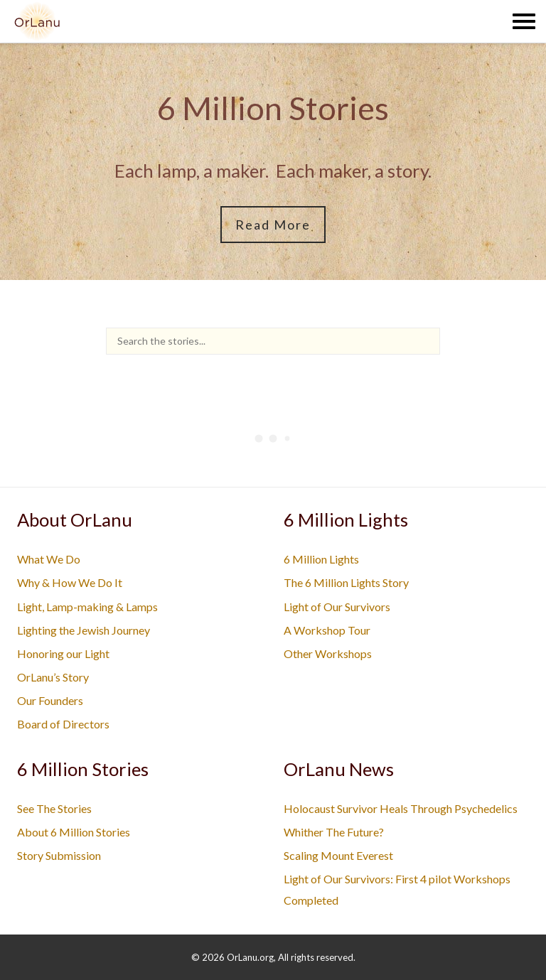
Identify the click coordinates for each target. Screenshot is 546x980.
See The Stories (54, 808)
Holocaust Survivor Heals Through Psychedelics (401, 808)
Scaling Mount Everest (338, 855)
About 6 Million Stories (74, 832)
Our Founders (50, 700)
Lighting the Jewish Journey (84, 630)
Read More (273, 225)
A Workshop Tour (327, 630)
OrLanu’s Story (53, 677)
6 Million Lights (321, 559)
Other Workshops (328, 653)
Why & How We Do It (70, 582)
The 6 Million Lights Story (346, 582)
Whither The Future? (334, 832)
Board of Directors (63, 724)
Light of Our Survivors (337, 607)
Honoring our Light (63, 653)
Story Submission (59, 855)
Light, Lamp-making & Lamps (87, 607)
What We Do (49, 559)
